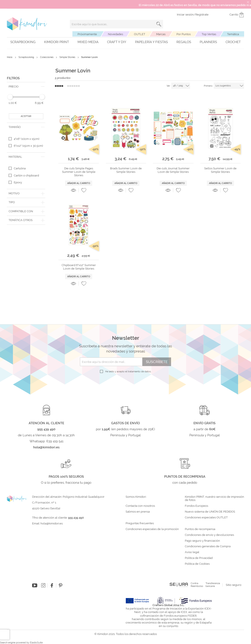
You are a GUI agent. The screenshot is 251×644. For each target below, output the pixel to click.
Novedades (115, 34)
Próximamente (87, 34)
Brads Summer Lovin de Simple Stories (126, 170)
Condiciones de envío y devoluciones (209, 535)
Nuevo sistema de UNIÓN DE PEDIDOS (210, 512)
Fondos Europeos (196, 506)
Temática (233, 34)
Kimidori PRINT (57, 42)
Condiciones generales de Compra (208, 546)
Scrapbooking (23, 42)
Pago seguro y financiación (202, 541)
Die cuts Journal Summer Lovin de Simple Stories (173, 170)
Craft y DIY (117, 42)
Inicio (10, 57)
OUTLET (140, 34)
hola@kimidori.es (52, 523)
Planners (208, 42)
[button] (84, 190)
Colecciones (47, 57)
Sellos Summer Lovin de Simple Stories (220, 170)
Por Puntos (184, 34)
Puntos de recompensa (200, 529)
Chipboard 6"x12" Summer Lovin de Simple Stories (79, 267)
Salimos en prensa (138, 512)
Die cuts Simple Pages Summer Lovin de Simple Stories (79, 172)
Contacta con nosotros (140, 506)
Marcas (161, 34)
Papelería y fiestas (151, 42)
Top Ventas (209, 34)
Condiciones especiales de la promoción (153, 529)
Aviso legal (192, 552)
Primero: (208, 86)
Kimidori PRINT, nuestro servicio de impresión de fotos (214, 498)
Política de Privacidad (199, 558)
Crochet (233, 42)
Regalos (184, 42)
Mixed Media (88, 42)
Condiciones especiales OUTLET (206, 518)
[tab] (26, 87)
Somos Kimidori (136, 497)
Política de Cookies (197, 564)
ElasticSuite (36, 643)
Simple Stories (68, 57)
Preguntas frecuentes (140, 523)
